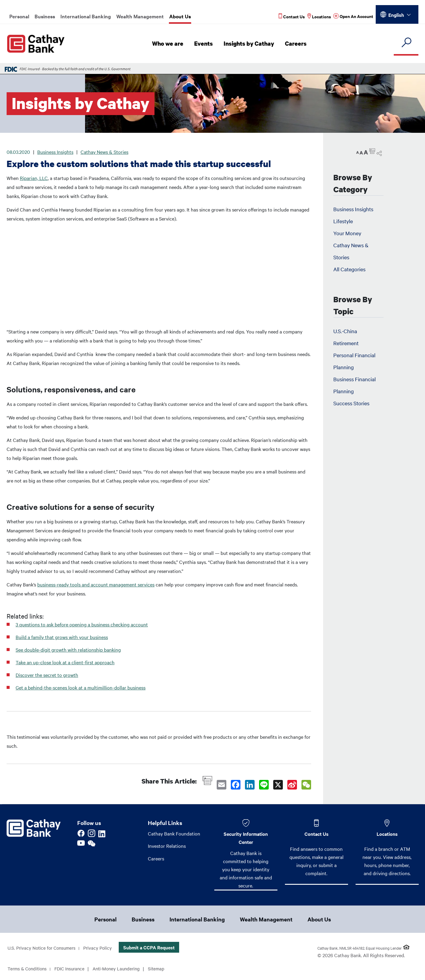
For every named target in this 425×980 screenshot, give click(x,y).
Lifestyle (343, 221)
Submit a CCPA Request (154, 948)
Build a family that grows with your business (62, 637)
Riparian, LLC (34, 178)
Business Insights (55, 152)
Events (205, 44)
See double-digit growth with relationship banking (68, 650)
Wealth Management (140, 16)
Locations (387, 834)
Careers (296, 44)
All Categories (349, 269)
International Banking (86, 16)
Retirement (346, 343)
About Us (180, 16)
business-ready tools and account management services (96, 584)
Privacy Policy (102, 948)
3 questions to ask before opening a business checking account (82, 624)
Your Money (347, 233)
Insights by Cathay (250, 44)
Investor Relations (167, 846)
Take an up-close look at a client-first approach (65, 662)
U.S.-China (345, 331)
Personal (19, 16)
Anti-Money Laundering (122, 969)
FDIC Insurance (73, 969)
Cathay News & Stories (104, 152)
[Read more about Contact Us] (292, 16)
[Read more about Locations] (319, 16)
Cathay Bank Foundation (174, 833)
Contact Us (316, 834)
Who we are (170, 44)
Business (45, 16)
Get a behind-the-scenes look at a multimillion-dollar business (81, 687)
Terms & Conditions (28, 969)
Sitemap (164, 969)
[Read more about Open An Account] (353, 16)
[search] (406, 43)
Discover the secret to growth (47, 675)
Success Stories (351, 403)
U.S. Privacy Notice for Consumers (43, 948)
